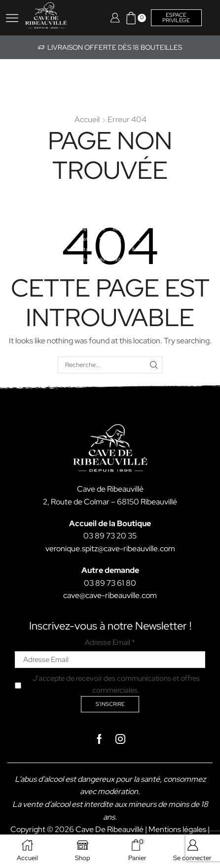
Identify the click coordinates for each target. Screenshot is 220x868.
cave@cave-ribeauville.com (110, 595)
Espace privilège (176, 17)
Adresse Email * (110, 642)
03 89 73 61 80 (110, 583)
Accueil (87, 119)
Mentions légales (177, 829)
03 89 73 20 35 (110, 536)
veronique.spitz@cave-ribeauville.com (110, 549)
